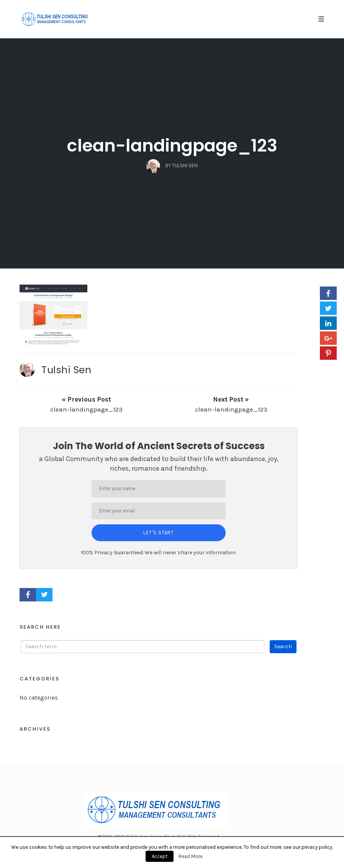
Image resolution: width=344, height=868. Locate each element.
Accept (160, 856)
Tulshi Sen (66, 370)
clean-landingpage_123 (172, 146)
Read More (191, 856)
